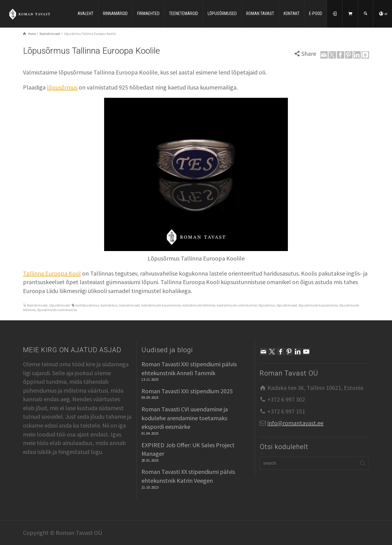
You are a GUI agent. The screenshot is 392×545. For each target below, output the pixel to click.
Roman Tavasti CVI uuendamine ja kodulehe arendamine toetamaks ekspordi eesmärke (185, 418)
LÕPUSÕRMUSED (222, 13)
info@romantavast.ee (295, 423)
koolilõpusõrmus (87, 305)
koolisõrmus (109, 305)
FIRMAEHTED (148, 13)
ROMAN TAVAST (260, 13)
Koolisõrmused (37, 305)
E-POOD (316, 13)
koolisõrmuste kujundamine (161, 305)
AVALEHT (85, 13)
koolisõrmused (129, 305)
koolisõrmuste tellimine (199, 305)
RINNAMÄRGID (115, 13)
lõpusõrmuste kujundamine (318, 305)
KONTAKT (292, 13)
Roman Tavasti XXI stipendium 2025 (187, 391)
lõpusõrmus (62, 87)
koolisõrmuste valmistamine (237, 305)
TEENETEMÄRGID (184, 13)
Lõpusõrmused (59, 305)
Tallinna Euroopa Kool (52, 273)
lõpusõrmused (287, 305)
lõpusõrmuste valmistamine (57, 310)
